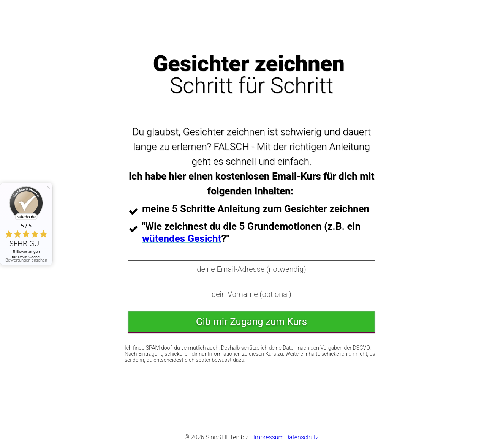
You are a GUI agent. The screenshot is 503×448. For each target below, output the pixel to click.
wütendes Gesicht (182, 238)
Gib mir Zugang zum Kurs (251, 322)
